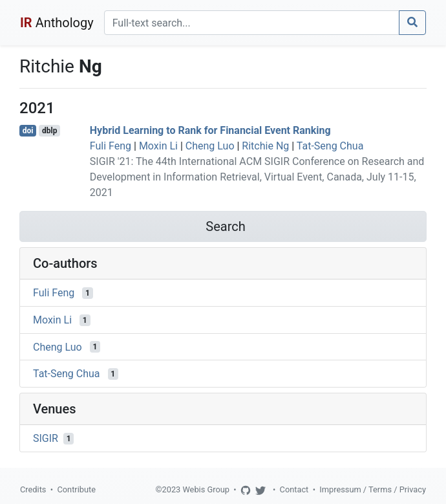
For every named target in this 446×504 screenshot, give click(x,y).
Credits (33, 489)
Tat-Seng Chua (330, 146)
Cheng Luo (210, 146)
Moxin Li (158, 146)
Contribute (76, 489)
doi (28, 131)
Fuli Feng (111, 146)
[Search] (252, 23)
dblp (49, 131)
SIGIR (46, 438)
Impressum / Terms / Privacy (373, 489)
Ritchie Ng (265, 146)
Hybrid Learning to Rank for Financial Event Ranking (210, 130)
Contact (294, 489)
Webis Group (206, 489)
